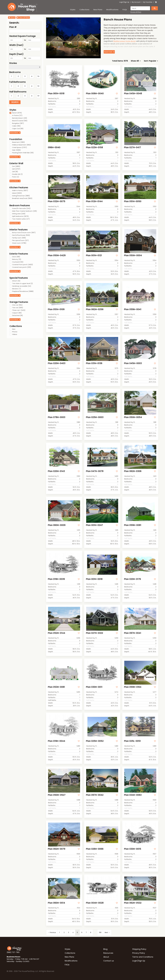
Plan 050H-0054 (133, 417)
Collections (84, 10)
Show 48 (136, 61)
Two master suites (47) (21, 219)
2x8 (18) (15, 172)
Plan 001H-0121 (94, 255)
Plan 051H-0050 (133, 201)
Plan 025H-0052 (95, 741)
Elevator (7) (17, 289)
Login (121, 2)
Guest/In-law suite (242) (21, 209)
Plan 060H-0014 (56, 903)
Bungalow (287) (18, 123)
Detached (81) (18, 316)
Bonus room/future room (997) (24, 233)
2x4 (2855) (16, 166)
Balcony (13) (17, 259)
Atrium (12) (16, 281)
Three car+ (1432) (19, 310)
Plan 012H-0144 (94, 201)
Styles (73, 10)
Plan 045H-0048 (133, 93)
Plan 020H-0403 (57, 363)
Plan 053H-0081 (56, 687)
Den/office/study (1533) (21, 235)
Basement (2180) (19, 142)
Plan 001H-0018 (94, 579)
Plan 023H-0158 (94, 147)
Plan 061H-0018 (56, 93)
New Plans (98, 10)
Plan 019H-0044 (57, 741)
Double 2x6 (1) (17, 174)
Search (15, 102)
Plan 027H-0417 (132, 147)
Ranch (12, 18)
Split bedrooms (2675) (20, 216)
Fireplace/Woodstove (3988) (23, 291)
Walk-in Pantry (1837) (20, 191)
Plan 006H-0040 (95, 93)
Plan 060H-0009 (57, 525)
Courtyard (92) (18, 262)
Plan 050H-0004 (133, 255)
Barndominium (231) (20, 118)
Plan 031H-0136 (94, 363)
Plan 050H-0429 (57, 255)
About (106, 957)
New (14, 329)
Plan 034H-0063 (133, 795)
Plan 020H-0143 (56, 471)
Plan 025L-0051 (132, 741)
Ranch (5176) (17, 113)
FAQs (125, 10)
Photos (15, 332)
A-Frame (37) (17, 116)
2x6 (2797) (16, 169)
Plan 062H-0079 (57, 849)
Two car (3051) (18, 308)
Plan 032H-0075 (57, 201)
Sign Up (127, 2)
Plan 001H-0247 (94, 525)
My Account (136, 2)
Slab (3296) (16, 150)
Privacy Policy (139, 953)
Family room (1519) (19, 238)
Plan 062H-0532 (133, 903)
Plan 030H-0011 (94, 687)
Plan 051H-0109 (56, 309)
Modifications (112, 10)
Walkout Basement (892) (22, 145)
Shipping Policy (139, 949)
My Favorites (148, 2)
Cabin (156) (16, 126)
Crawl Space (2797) (20, 148)
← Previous (52, 932)
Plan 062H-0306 (133, 471)
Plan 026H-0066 (95, 849)
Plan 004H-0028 (95, 903)
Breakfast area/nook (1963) (22, 198)
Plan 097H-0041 (133, 633)
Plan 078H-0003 (57, 417)
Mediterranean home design (125, 41)
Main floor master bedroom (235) (25, 211)
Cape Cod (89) (18, 129)
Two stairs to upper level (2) (23, 284)
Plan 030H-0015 (133, 849)
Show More (14, 133)
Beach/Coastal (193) (20, 121)
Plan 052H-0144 (57, 633)
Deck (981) (16, 257)
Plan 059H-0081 (133, 525)
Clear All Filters (23, 18)
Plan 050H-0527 (57, 795)
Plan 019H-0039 (56, 579)
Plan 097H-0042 (95, 795)
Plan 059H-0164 (133, 687)
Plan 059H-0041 (133, 309)
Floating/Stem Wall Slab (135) (23, 153)
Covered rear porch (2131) (22, 267)
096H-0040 (54, 147)
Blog (105, 949)
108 (100, 932)
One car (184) (17, 305)
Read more (108, 52)
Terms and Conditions (143, 957)
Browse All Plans (136, 12)
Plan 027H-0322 (94, 633)
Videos (15, 334)
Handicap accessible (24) (22, 286)
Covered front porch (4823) (23, 265)
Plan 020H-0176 (132, 579)
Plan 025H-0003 (95, 417)
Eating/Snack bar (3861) (21, 196)
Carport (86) (17, 313)
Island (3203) (17, 193)
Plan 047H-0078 (95, 471)
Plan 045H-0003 (133, 363)
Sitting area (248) (19, 214)
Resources (108, 953)
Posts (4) (16, 177)
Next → (107, 932)
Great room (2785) (19, 243)
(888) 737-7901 (13, 952)
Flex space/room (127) (20, 241)
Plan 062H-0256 (95, 309)
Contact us (109, 961)
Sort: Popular (151, 61)
